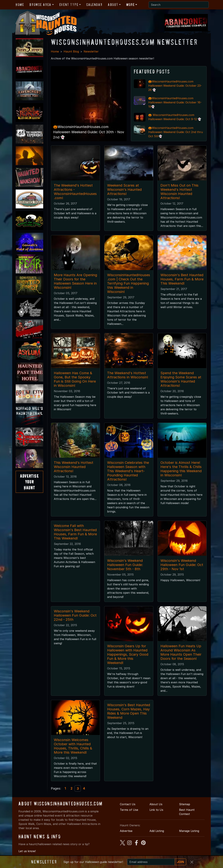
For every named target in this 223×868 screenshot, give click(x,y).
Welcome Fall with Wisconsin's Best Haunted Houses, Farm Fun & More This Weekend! (75, 532)
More (130, 5)
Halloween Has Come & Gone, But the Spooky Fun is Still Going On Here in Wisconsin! (75, 379)
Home (20, 5)
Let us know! (27, 851)
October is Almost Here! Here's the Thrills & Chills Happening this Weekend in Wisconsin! (181, 469)
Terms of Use (129, 810)
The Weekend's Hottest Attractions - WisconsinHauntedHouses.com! (75, 192)
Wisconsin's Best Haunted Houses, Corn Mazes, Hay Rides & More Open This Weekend (129, 711)
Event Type (69, 5)
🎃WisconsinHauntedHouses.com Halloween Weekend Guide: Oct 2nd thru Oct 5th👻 (176, 132)
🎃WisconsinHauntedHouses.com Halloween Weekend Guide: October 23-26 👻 (175, 86)
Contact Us (128, 804)
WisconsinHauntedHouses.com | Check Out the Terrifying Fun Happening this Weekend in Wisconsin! (129, 283)
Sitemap (185, 804)
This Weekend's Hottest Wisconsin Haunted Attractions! (74, 467)
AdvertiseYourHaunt (29, 482)
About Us (156, 804)
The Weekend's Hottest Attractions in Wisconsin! (128, 375)
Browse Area (40, 5)
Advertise (126, 831)
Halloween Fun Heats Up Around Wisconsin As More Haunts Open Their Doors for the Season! (181, 652)
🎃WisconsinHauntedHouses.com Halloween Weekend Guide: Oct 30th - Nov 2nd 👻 (89, 132)
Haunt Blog (71, 51)
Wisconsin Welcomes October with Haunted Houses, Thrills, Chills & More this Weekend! (73, 746)
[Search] (179, 5)
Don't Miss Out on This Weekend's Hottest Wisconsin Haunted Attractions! (179, 192)
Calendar (94, 5)
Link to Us (156, 810)
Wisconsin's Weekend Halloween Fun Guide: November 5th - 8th (125, 565)
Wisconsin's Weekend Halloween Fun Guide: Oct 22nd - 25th (75, 615)
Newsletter (91, 51)
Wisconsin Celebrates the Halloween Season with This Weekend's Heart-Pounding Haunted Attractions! (128, 471)
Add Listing (157, 831)
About (113, 5)
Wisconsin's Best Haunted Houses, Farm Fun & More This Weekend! (182, 279)
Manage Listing (189, 831)
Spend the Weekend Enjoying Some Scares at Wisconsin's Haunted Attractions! (181, 379)
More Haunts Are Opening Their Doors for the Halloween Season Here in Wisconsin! (75, 281)
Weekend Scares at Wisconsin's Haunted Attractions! (124, 190)
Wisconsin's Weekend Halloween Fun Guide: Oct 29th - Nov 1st (182, 565)
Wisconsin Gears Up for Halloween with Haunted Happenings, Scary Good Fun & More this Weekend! (128, 654)
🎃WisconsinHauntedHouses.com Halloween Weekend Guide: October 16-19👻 (175, 102)
